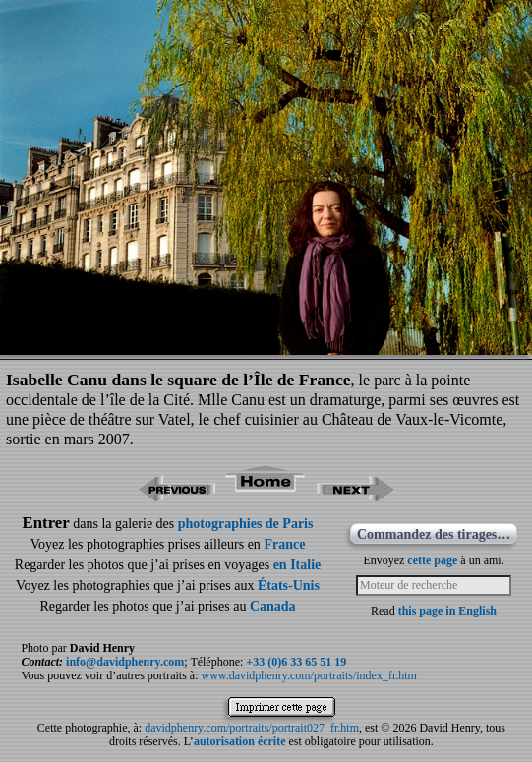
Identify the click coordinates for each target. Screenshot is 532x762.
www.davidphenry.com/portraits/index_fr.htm (308, 675)
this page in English (447, 611)
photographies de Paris (246, 524)
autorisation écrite (240, 741)
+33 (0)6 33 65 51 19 (296, 662)
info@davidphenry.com (125, 662)
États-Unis (289, 586)
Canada (273, 606)
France (284, 544)
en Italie (297, 565)
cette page (432, 560)
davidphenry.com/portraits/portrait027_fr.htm (252, 728)
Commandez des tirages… (434, 534)
